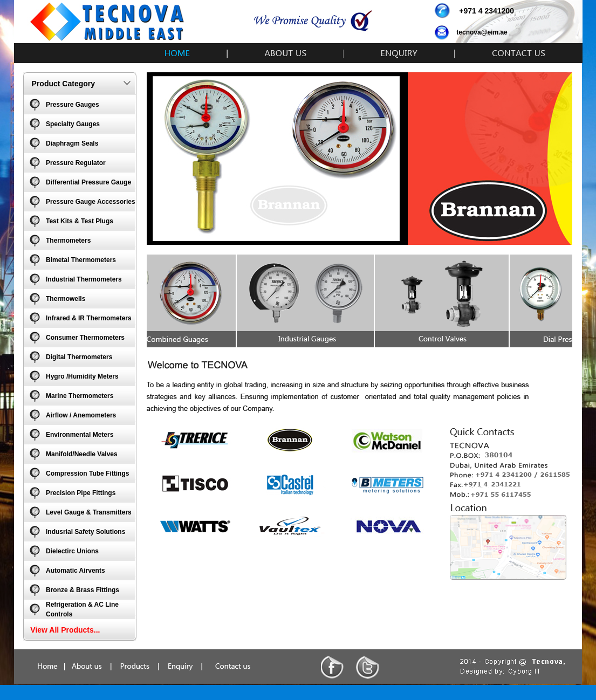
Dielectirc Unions (72, 551)
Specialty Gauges (73, 124)
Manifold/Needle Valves (82, 454)
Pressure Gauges (73, 105)
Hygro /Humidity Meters (82, 376)
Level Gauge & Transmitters (89, 512)
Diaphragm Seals (72, 143)
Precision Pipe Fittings (81, 493)
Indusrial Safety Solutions (85, 532)
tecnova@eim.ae (482, 32)
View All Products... (65, 630)
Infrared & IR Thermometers (89, 318)
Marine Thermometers (80, 396)
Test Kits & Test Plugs (80, 221)
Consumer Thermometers (85, 338)
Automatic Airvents (76, 571)
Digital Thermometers (79, 357)
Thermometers (68, 241)
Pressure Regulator (76, 163)
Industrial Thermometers (84, 279)
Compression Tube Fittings (87, 473)
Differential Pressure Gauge (88, 182)
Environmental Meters (80, 435)
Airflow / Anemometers (81, 415)
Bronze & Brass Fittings (83, 590)
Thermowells (66, 299)
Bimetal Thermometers (81, 260)
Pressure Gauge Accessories (91, 202)
